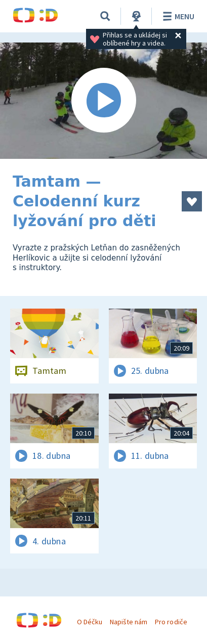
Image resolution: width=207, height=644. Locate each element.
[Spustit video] (103, 101)
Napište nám (129, 622)
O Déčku (90, 622)
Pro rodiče (171, 622)
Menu (177, 16)
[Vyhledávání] (105, 16)
